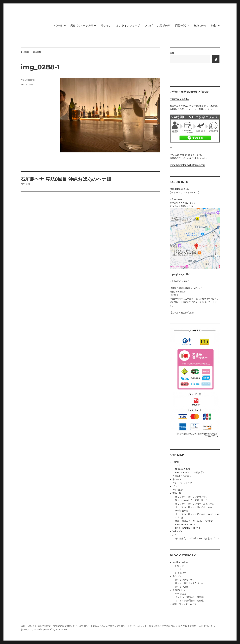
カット (178, 569)
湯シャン (106, 26)
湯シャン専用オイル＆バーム (189, 583)
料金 (213, 26)
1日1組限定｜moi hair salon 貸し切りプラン (197, 538)
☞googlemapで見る (180, 274)
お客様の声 (164, 26)
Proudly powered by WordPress (51, 630)
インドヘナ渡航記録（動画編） (190, 601)
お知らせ (179, 566)
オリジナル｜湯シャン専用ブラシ (191, 497)
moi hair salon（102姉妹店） (190, 472)
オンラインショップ (128, 26)
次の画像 (37, 52)
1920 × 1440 (27, 85)
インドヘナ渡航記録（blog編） (190, 597)
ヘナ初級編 (181, 594)
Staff (178, 465)
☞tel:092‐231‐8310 (180, 99)
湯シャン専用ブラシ (185, 580)
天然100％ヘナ (180, 590)
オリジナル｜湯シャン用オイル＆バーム (195, 504)
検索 (172, 53)
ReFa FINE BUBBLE (185, 525)
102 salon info (183, 469)
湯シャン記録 (182, 587)
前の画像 (25, 52)
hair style (200, 26)
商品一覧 (180, 26)
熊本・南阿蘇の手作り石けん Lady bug (194, 521)
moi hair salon (180, 562)
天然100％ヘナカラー (83, 26)
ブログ (149, 26)
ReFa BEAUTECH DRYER (188, 528)
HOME (58, 26)
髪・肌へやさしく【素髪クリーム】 (192, 500)
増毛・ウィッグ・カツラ (184, 604)
